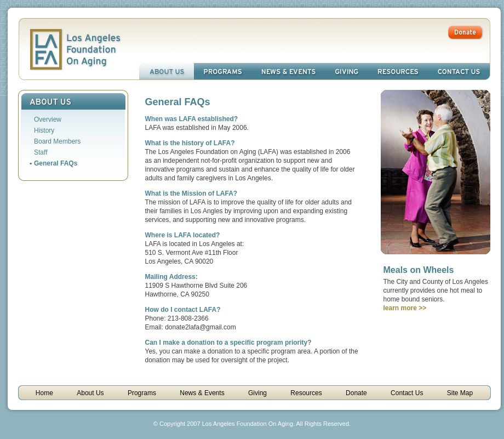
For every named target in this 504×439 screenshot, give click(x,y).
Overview (48, 119)
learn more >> (405, 308)
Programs (223, 71)
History (44, 130)
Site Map (460, 393)
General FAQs (56, 163)
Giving (347, 71)
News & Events (288, 71)
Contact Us (459, 71)
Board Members (57, 141)
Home (44, 393)
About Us (167, 71)
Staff (41, 152)
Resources (398, 71)
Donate (356, 393)
